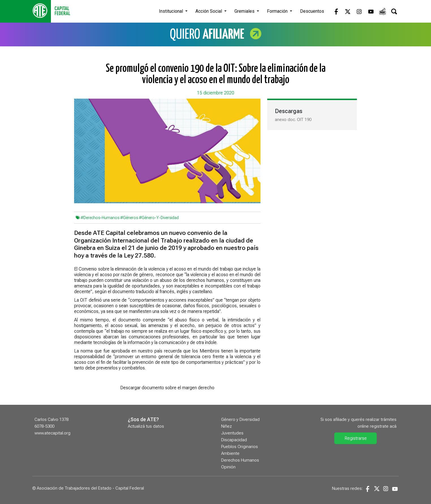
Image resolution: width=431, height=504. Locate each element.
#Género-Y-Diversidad (159, 218)
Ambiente (230, 453)
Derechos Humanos (240, 460)
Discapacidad (234, 440)
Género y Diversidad (240, 419)
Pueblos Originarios (240, 447)
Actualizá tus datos (146, 426)
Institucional (172, 11)
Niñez (227, 426)
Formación (278, 11)
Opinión (228, 467)
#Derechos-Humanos (100, 218)
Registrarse (356, 438)
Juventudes (232, 433)
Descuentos (312, 11)
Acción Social (209, 11)
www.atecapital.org (52, 433)
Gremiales (245, 11)
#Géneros (129, 218)
